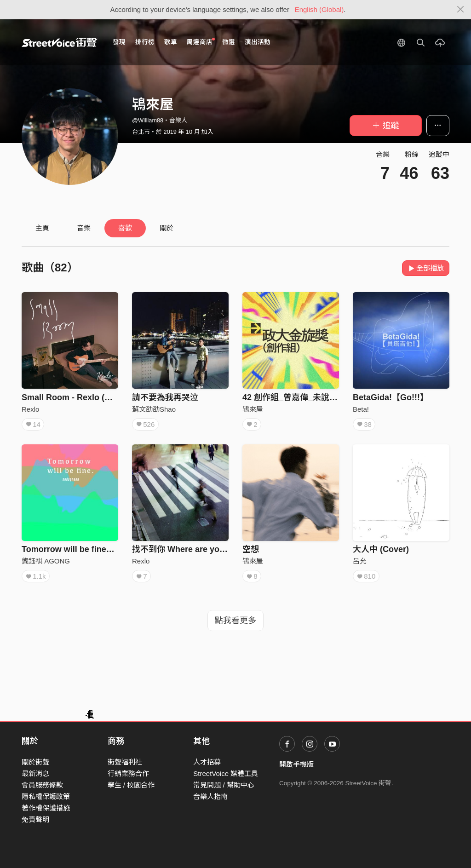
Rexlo (30, 409)
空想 (251, 549)
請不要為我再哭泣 (165, 397)
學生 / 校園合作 (131, 785)
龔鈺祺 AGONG (46, 561)
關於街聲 (35, 762)
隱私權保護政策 (46, 796)
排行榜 (145, 42)
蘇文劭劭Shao (154, 409)
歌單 (171, 42)
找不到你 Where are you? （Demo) (199, 549)
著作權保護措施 (46, 808)
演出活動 (258, 42)
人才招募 (207, 762)
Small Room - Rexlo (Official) (78, 397)
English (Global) (319, 9)
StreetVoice (60, 42)
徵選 (229, 42)
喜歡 (125, 228)
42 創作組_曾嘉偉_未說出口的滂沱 (307, 397)
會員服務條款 (42, 785)
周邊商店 (201, 42)
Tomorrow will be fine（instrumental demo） (109, 549)
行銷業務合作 (128, 773)
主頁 (42, 228)
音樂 (84, 228)
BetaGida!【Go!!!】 (391, 397)
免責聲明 (35, 819)
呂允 (360, 561)
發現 (119, 42)
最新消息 (35, 773)
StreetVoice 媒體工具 (226, 773)
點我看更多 (235, 621)
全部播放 (426, 268)
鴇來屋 (253, 409)
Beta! (361, 409)
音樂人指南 (210, 796)
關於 (167, 228)
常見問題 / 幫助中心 (224, 785)
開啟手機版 (296, 764)
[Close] (461, 10)
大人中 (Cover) (381, 549)
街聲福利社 (125, 762)
